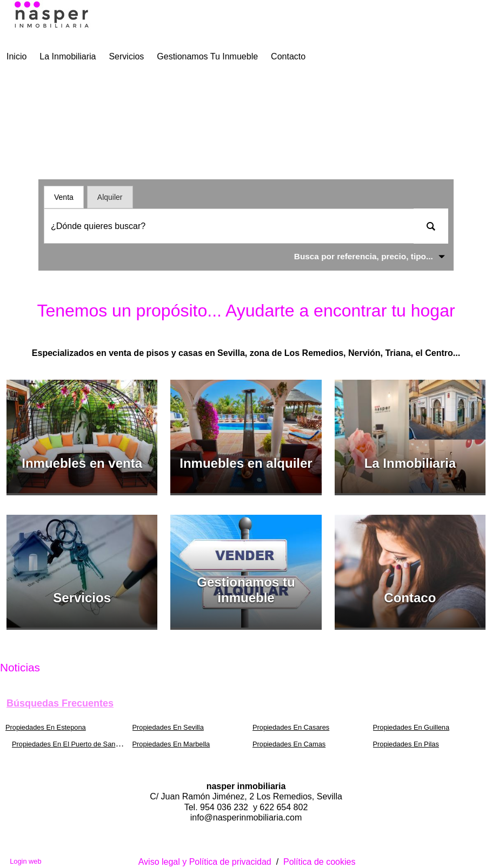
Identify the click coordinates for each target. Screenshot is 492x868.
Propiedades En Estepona (46, 727)
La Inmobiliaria (68, 56)
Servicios (126, 56)
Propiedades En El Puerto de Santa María (76, 744)
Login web (25, 861)
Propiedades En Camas (289, 744)
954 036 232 (225, 807)
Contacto (288, 56)
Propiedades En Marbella (171, 744)
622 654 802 (284, 807)
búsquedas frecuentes (60, 703)
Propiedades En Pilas (406, 744)
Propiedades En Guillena (411, 727)
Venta (64, 197)
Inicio (16, 56)
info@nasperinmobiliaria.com (246, 817)
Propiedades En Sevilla (168, 727)
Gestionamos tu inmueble (207, 56)
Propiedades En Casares (291, 727)
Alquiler (110, 197)
